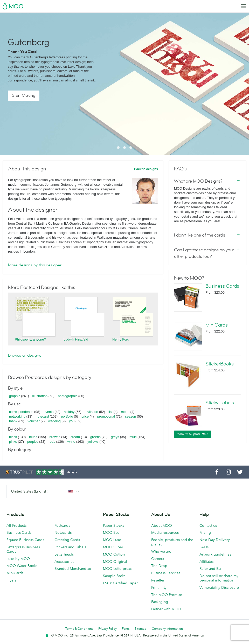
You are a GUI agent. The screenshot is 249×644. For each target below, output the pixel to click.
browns (55, 437)
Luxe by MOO (18, 559)
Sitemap (141, 629)
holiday (69, 412)
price (85, 416)
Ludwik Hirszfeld (76, 339)
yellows (93, 442)
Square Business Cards (25, 540)
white (71, 442)
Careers (158, 559)
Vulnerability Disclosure (219, 587)
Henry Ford (121, 339)
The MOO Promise (167, 595)
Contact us (208, 525)
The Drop (159, 566)
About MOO (162, 525)
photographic (68, 396)
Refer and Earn (212, 569)
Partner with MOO (166, 609)
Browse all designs (25, 355)
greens (95, 437)
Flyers (11, 580)
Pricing (205, 532)
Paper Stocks (113, 525)
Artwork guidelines (215, 554)
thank (13, 421)
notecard (42, 416)
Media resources (165, 532)
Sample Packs (114, 576)
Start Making (24, 95)
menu (125, 412)
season (130, 416)
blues (33, 437)
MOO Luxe (112, 540)
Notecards (63, 532)
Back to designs (146, 169)
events (49, 412)
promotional (106, 416)
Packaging (160, 602)
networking (17, 416)
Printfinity (159, 587)
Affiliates (206, 562)
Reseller (158, 580)
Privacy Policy (108, 629)
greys (115, 437)
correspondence (21, 412)
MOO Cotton (114, 554)
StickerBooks (220, 364)
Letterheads (64, 554)
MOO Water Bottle (22, 566)
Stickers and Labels (70, 547)
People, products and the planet (172, 542)
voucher (34, 421)
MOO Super (113, 547)
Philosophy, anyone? (30, 339)
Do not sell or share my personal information (219, 578)
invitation (91, 412)
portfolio (67, 416)
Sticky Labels (220, 403)
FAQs (204, 547)
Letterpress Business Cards (23, 549)
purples (33, 442)
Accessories (64, 562)
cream (75, 437)
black (13, 437)
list (110, 412)
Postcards (62, 525)
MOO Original (115, 562)
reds (52, 442)
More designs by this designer (35, 265)
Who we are (161, 551)
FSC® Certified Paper (120, 583)
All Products (16, 525)
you (72, 421)
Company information (167, 629)
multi (133, 437)
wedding (54, 421)
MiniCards (217, 325)
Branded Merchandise (73, 569)
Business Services (166, 573)
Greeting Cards (67, 540)
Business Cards (222, 286)
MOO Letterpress (117, 569)
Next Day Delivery (215, 540)
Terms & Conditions (79, 629)
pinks (13, 442)
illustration (40, 396)
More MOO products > (192, 434)
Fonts (126, 629)
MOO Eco (111, 532)
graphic (15, 396)
